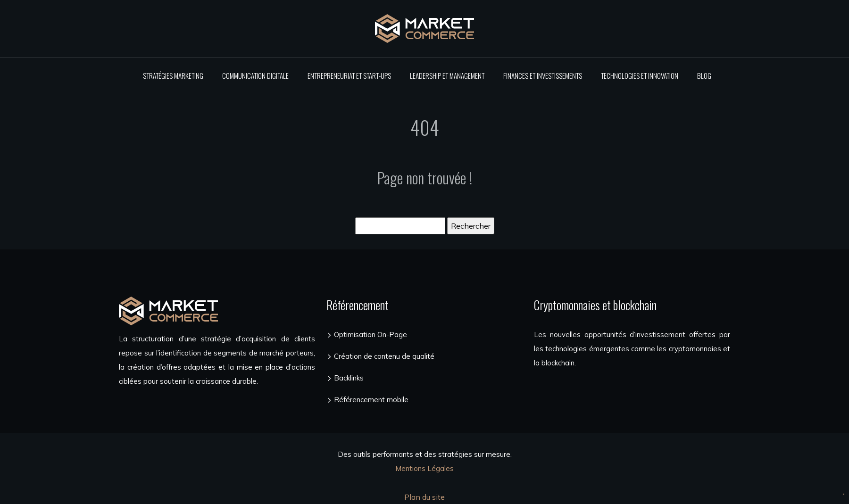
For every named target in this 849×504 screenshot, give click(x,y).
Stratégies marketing (173, 75)
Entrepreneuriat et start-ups (349, 75)
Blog (704, 75)
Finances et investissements (543, 75)
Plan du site (424, 497)
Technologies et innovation (640, 75)
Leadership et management (447, 75)
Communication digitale (255, 75)
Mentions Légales (424, 468)
